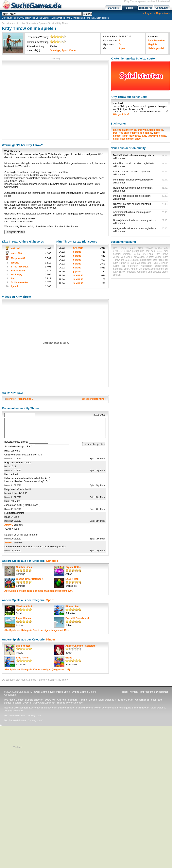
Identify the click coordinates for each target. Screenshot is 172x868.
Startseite (113, 8)
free (115, 133)
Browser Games (40, 692)
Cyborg (27, 703)
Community (162, 8)
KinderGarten (126, 700)
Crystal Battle (73, 567)
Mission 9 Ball (24, 606)
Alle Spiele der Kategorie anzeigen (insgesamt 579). (39, 591)
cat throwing (141, 130)
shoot (138, 139)
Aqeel (122, 48)
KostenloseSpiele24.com (43, 708)
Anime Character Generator (81, 646)
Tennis (83, 700)
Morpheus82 (18, 258)
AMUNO (16, 248)
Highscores (146, 8)
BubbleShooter (140, 708)
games (117, 136)
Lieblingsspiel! (156, 48)
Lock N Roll (72, 579)
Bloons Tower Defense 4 (30, 579)
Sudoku (80, 708)
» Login (147, 13)
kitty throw (135, 136)
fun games (146, 133)
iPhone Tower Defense (98, 708)
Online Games (80, 692)
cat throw (127, 130)
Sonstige (55, 50)
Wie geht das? (121, 114)
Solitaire (73, 700)
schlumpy (17, 275)
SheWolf (78, 248)
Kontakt (134, 692)
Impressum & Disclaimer (154, 692)
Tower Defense (158, 708)
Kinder (53, 46)
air (115, 130)
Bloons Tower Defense (70, 703)
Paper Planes (23, 618)
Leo (13, 279)
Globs (69, 658)
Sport (51, 23)
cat (119, 130)
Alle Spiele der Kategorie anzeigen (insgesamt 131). (37, 670)
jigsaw (77, 272)
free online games (129, 133)
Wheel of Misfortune (93, 399)
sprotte (15, 263)
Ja (120, 44)
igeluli (15, 286)
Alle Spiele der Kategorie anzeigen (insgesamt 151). (37, 630)
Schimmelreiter (20, 282)
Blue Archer (72, 606)
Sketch (17, 703)
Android (61, 700)
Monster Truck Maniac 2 (20, 399)
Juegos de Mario (13, 711)
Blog (125, 692)
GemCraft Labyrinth (44, 703)
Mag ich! (153, 44)
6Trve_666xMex (20, 267)
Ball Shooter (23, 646)
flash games (156, 130)
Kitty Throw (62, 23)
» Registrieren (162, 13)
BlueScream (18, 271)
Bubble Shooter (34, 700)
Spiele (129, 8)
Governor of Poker (146, 700)
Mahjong (126, 708)
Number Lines (24, 567)
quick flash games (123, 139)
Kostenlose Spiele (60, 692)
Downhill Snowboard (77, 618)
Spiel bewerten (156, 41)
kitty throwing (150, 136)
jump (125, 136)
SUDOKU (50, 700)
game (156, 133)
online (163, 136)
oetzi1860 (16, 253)
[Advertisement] (37, 100)
